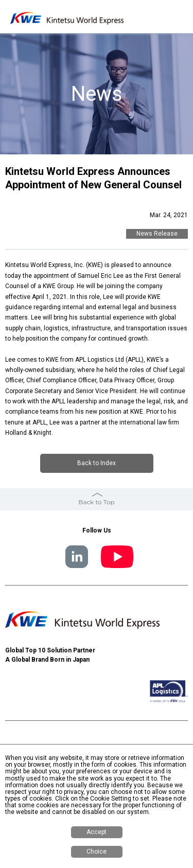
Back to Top (96, 502)
